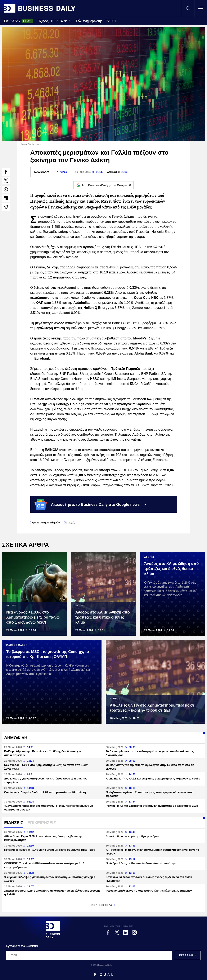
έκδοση (72, 369)
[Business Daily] (53, 930)
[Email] (89, 955)
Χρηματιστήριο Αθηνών (46, 523)
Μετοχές (70, 523)
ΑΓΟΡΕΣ (62, 172)
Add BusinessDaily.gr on (107, 185)
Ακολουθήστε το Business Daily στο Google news (90, 504)
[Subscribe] (186, 955)
